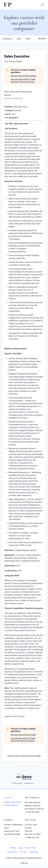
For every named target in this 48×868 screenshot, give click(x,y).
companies (7, 39)
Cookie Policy (12, 852)
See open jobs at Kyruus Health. (23, 76)
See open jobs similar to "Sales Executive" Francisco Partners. (23, 81)
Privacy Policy (30, 848)
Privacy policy (17, 783)
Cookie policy (29, 783)
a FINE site (24, 863)
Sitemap (13, 848)
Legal (21, 848)
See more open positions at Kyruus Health (24, 756)
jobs (19, 39)
